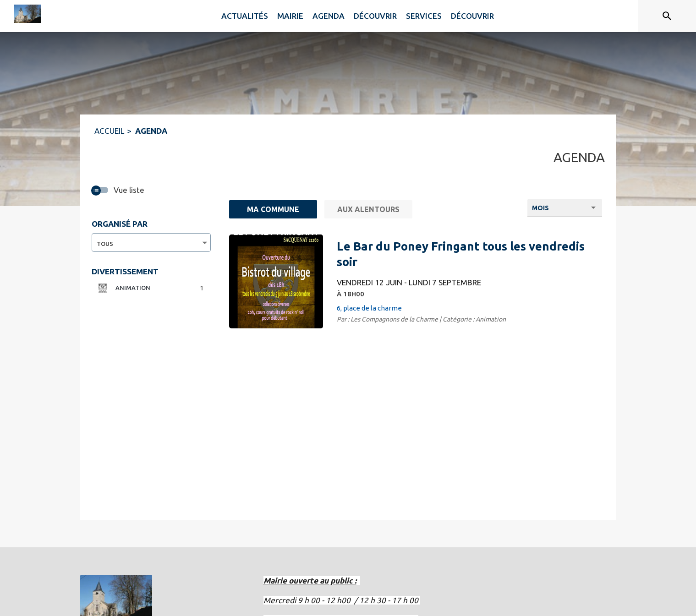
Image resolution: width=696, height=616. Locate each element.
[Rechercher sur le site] (667, 16)
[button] (149, 288)
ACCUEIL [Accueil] (109, 131)
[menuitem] (207, 16)
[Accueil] (27, 14)
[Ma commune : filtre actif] (273, 209)
